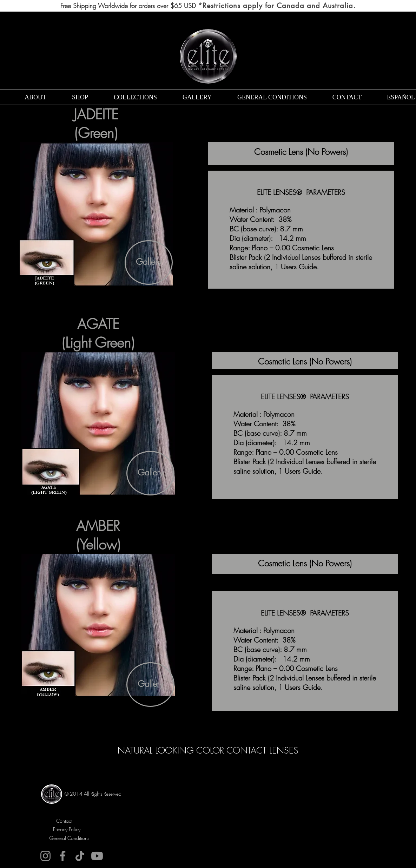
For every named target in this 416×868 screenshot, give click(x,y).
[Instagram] (45, 856)
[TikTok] (80, 856)
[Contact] (64, 821)
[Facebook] (63, 856)
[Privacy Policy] (67, 829)
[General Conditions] (69, 838)
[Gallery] (149, 262)
